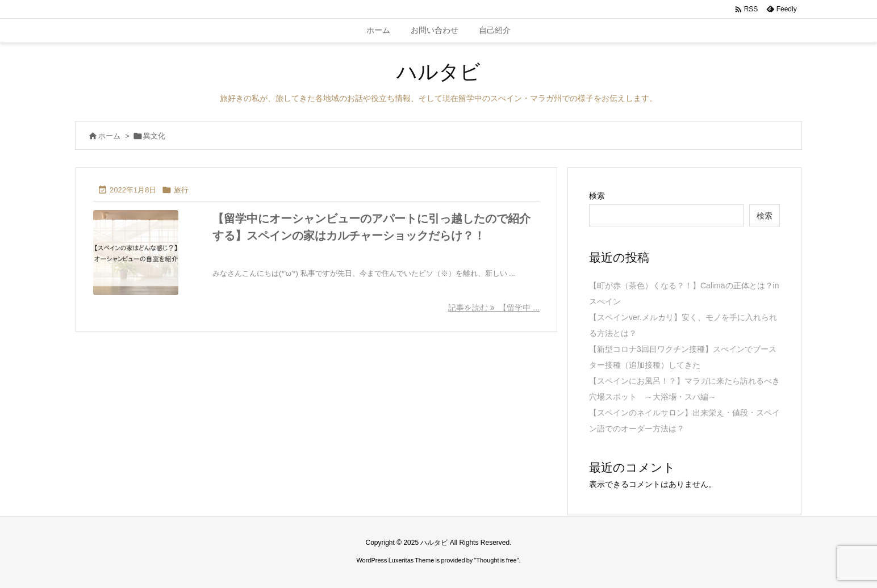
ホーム (109, 136)
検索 (597, 196)
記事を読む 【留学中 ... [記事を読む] (494, 308)
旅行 (181, 190)
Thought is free (496, 560)
